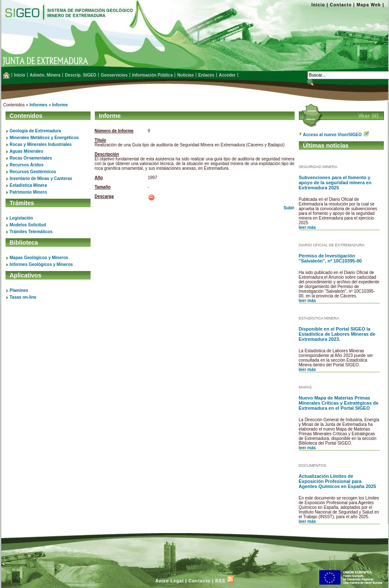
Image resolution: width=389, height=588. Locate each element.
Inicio (318, 5)
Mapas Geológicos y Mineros (39, 258)
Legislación (21, 218)
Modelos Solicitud (28, 225)
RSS (224, 581)
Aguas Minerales (27, 151)
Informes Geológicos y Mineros (41, 264)
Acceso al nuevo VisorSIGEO (336, 135)
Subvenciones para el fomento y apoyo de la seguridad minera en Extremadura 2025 (335, 183)
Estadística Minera (28, 185)
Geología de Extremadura (35, 131)
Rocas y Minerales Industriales (41, 144)
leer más (308, 227)
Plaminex (19, 290)
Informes (38, 105)
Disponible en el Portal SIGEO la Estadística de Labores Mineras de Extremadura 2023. (337, 334)
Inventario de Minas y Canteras (41, 178)
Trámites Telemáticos (31, 232)
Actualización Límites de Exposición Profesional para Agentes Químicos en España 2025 (338, 481)
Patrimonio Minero (28, 192)
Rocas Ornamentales (31, 158)
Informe (60, 105)
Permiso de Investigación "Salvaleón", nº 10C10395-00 (330, 258)
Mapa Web (369, 5)
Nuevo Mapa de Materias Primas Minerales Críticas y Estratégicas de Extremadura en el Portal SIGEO (339, 403)
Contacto (341, 5)
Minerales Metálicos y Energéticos (44, 138)
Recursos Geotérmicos (33, 172)
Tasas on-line (23, 297)
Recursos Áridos (27, 165)
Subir (289, 208)
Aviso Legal (169, 581)
